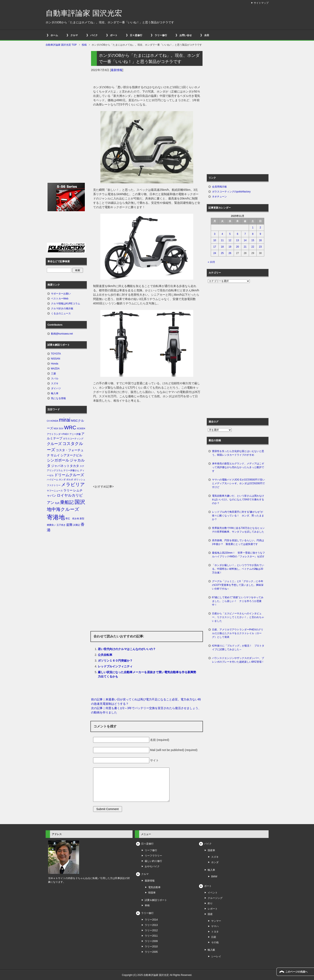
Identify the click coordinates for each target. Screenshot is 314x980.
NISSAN (56, 359)
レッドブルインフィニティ (115, 666)
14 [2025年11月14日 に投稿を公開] (245, 240)
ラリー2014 (151, 920)
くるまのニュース (61, 313)
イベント (213, 893)
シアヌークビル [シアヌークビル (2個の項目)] (71, 455)
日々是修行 (136, 35)
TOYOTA (56, 354)
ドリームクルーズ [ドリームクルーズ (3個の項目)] (69, 475)
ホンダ (215, 862)
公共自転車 (105, 655)
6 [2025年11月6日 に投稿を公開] (238, 234)
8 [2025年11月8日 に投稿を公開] (253, 234)
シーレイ (216, 956)
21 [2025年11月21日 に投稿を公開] (245, 247)
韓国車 (152, 893)
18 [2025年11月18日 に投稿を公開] (222, 247)
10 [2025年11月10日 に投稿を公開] (215, 240)
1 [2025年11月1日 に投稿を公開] (253, 228)
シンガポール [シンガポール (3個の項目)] (58, 460)
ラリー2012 (151, 930)
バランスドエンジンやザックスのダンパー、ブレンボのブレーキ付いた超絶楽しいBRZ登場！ (238, 660)
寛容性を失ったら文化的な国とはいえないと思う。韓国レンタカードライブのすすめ (238, 453)
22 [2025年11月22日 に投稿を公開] (253, 247)
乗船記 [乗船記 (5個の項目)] (67, 502)
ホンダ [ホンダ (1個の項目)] (62, 479)
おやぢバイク (152, 866)
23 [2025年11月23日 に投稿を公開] (260, 247)
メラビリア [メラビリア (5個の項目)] (73, 485)
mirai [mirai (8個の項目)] (65, 420)
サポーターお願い (61, 294)
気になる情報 (58, 398)
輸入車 (55, 393)
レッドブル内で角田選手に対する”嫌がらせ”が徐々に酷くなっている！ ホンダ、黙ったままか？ (238, 516)
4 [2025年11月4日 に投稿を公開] (222, 234)
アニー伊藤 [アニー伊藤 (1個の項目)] (75, 434)
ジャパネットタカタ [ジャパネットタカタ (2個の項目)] (65, 466)
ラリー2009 (151, 941)
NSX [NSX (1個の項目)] (56, 428)
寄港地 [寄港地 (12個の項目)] (56, 517)
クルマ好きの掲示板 (62, 308)
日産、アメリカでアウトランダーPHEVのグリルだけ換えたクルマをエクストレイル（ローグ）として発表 (238, 633)
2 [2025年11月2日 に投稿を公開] (260, 228)
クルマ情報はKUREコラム (66, 304)
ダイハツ (56, 388)
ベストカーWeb (60, 299)
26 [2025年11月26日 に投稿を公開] (230, 253)
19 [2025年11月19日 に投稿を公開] (230, 247)
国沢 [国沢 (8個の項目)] (80, 502)
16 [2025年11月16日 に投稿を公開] (260, 240)
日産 (214, 937)
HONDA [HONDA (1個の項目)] (54, 421)
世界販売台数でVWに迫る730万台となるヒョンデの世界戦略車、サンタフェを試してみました (239, 530)
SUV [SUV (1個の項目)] (61, 428)
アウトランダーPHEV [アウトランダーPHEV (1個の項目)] (58, 434)
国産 (210, 914)
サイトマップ (261, 3)
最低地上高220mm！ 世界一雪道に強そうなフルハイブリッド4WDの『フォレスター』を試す (238, 555)
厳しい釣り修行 (153, 861)
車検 (147, 905)
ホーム (54, 35)
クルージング (215, 898)
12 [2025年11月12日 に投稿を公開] (230, 240)
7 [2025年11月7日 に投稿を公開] (245, 234)
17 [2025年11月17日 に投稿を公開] (215, 247)
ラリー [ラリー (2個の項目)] (68, 490)
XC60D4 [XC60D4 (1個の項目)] (81, 428)
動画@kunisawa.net (62, 334)
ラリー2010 (151, 947)
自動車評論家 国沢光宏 (84, 13)
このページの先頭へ (296, 972)
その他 (215, 942)
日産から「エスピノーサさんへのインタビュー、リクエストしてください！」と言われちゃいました (238, 617)
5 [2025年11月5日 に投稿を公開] (230, 234)
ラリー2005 (151, 952)
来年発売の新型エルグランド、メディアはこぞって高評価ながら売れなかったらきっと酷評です (238, 467)
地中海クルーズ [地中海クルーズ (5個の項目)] (63, 509)
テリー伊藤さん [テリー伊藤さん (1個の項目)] (71, 470)
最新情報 (117, 70)
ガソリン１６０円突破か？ (115, 661)
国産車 (211, 850)
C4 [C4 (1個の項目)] (48, 421)
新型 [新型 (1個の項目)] (82, 518)
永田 (207, 35)
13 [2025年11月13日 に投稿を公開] (238, 240)
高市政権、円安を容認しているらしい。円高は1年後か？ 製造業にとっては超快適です (238, 542)
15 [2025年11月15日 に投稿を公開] (253, 240)
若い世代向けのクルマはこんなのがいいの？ (127, 649)
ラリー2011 (151, 936)
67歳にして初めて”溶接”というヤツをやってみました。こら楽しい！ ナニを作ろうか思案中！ (238, 601)
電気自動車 (154, 887)
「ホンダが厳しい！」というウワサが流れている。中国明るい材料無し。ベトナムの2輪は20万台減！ (238, 569)
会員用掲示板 (219, 187)
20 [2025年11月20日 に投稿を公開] (238, 247)
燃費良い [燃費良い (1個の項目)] (51, 525)
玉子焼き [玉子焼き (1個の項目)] (61, 525)
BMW (214, 877)
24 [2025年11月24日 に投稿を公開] (215, 253)
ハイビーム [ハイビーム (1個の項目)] (53, 479)
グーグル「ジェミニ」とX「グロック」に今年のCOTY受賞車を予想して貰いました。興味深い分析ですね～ (238, 585)
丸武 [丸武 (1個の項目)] (57, 503)
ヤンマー (216, 921)
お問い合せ (186, 35)
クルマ (74, 35)
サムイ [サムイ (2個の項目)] (55, 455)
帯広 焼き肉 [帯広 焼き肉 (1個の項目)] (72, 518)
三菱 (53, 374)
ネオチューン (219, 197)
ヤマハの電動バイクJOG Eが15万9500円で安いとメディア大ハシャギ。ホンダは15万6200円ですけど (238, 483)
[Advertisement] (147, 453)
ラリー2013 (151, 925)
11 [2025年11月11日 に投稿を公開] (222, 240)
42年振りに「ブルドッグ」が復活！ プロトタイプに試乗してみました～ (238, 648)
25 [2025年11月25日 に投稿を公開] (222, 253)
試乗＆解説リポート (156, 900)
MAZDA (55, 369)
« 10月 (212, 262)
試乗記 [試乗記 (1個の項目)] (77, 525)
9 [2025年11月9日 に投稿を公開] (260, 234)
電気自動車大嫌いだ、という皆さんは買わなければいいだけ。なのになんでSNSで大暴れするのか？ (238, 499)
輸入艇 (211, 950)
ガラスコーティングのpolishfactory (231, 192)
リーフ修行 (151, 850)
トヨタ (215, 932)
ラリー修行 (161, 35)
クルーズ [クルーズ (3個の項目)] (54, 444)
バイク (94, 35)
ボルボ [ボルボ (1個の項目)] (70, 479)
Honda (55, 364)
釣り (210, 903)
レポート (213, 909)
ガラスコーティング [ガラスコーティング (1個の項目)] (73, 439)
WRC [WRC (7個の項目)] (70, 428)
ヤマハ (215, 926)
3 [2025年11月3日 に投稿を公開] (215, 234)
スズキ (55, 383)
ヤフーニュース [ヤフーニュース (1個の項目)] (55, 491)
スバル (55, 378)
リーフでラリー (153, 856)
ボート (114, 35)
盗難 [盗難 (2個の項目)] (69, 525)
